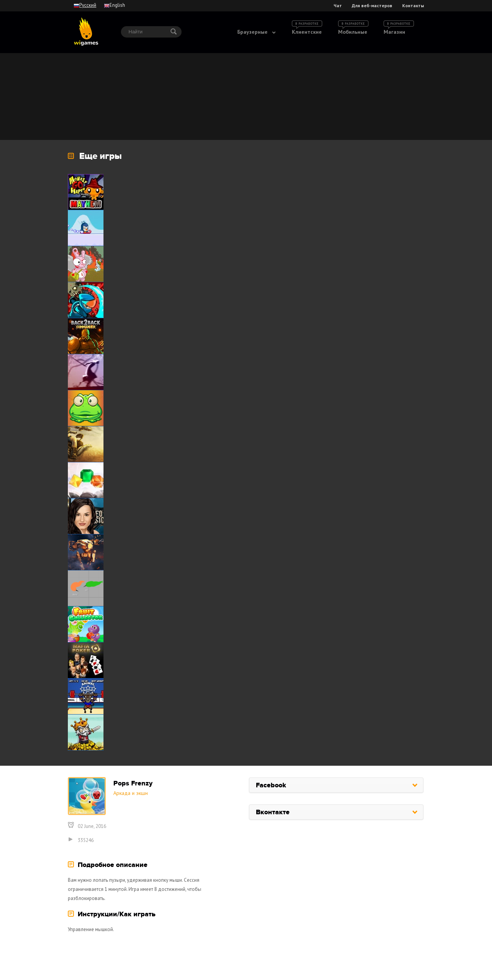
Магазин (394, 32)
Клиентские (307, 32)
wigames (86, 32)
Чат (338, 6)
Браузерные (252, 32)
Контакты (413, 6)
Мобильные (353, 32)
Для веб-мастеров (372, 6)
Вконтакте (273, 812)
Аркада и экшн (131, 793)
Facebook (271, 785)
